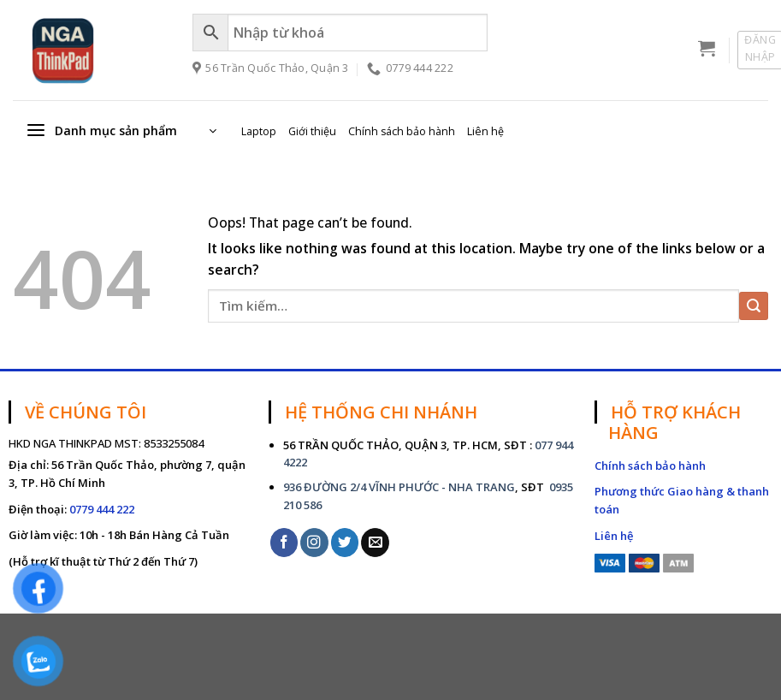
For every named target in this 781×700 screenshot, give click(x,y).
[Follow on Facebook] (284, 542)
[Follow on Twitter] (345, 542)
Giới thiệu (312, 131)
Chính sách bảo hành (402, 131)
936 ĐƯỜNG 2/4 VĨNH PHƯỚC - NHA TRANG (399, 487)
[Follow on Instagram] (314, 542)
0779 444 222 (102, 509)
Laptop (259, 131)
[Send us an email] (375, 542)
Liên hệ (485, 131)
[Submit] (754, 306)
